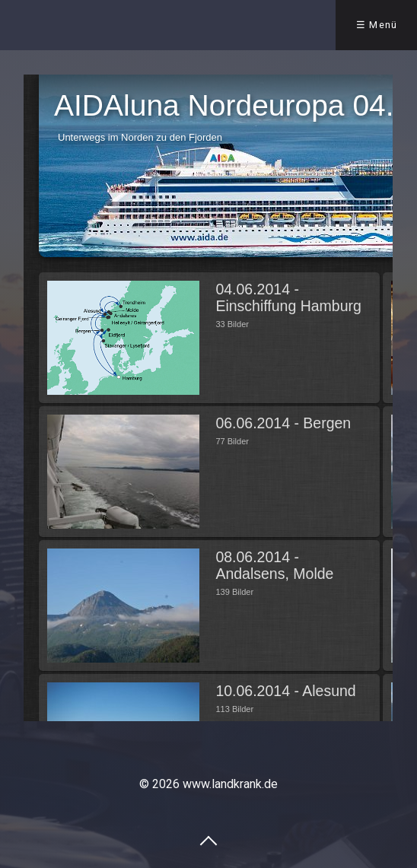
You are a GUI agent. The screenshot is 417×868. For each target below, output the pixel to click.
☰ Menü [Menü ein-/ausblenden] (377, 25)
